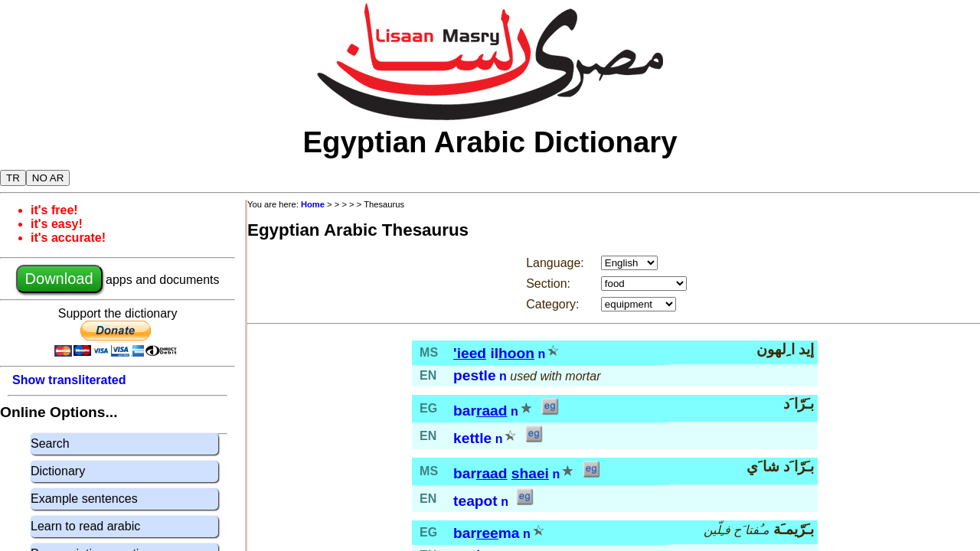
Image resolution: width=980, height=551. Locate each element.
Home (313, 204)
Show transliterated (69, 380)
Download (59, 279)
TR (13, 178)
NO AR (48, 178)
